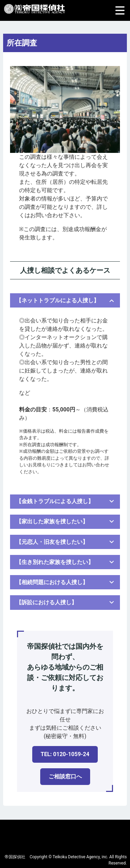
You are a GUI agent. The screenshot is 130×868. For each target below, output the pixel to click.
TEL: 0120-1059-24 (65, 754)
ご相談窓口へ (65, 776)
